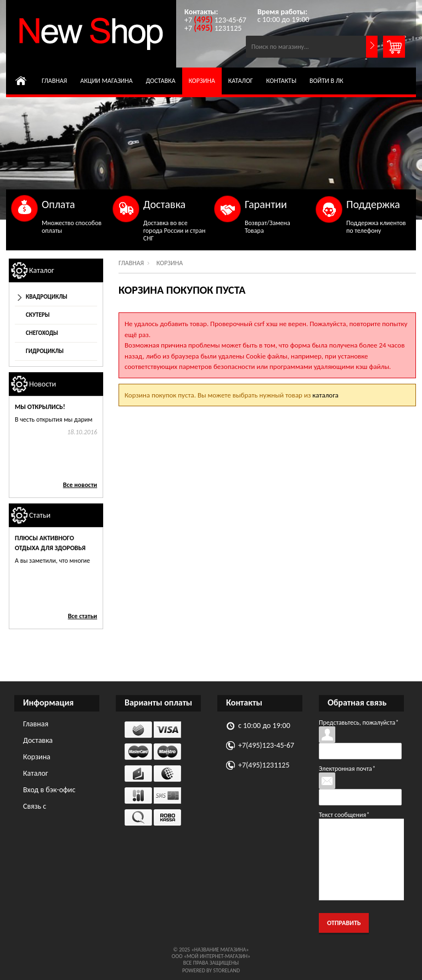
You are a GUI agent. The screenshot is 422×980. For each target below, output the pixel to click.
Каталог (241, 81)
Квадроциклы (47, 297)
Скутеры (38, 315)
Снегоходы (42, 333)
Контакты (281, 81)
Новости (43, 384)
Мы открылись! (40, 407)
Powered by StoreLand (211, 970)
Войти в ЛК (327, 81)
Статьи (40, 515)
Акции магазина (106, 81)
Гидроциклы (45, 351)
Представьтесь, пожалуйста (359, 723)
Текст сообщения (344, 815)
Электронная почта (347, 769)
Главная (54, 81)
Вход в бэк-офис (49, 790)
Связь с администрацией (51, 808)
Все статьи (83, 616)
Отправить (344, 923)
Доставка (161, 81)
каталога (325, 395)
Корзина (202, 81)
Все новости (80, 485)
